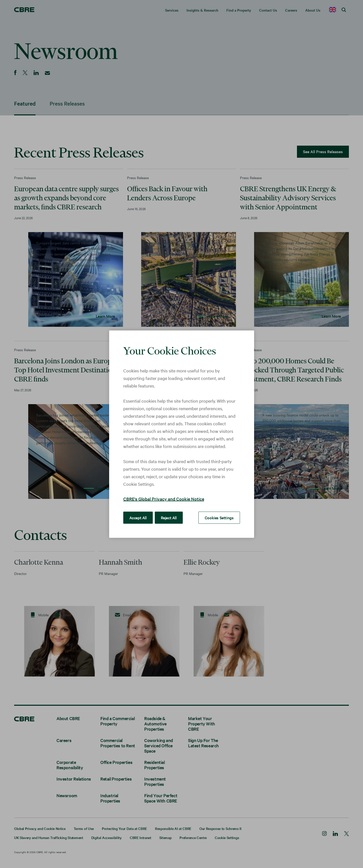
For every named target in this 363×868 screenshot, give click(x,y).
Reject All (169, 517)
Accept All (138, 517)
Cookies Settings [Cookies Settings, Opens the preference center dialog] (219, 517)
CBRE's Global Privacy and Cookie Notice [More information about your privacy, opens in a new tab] (164, 499)
